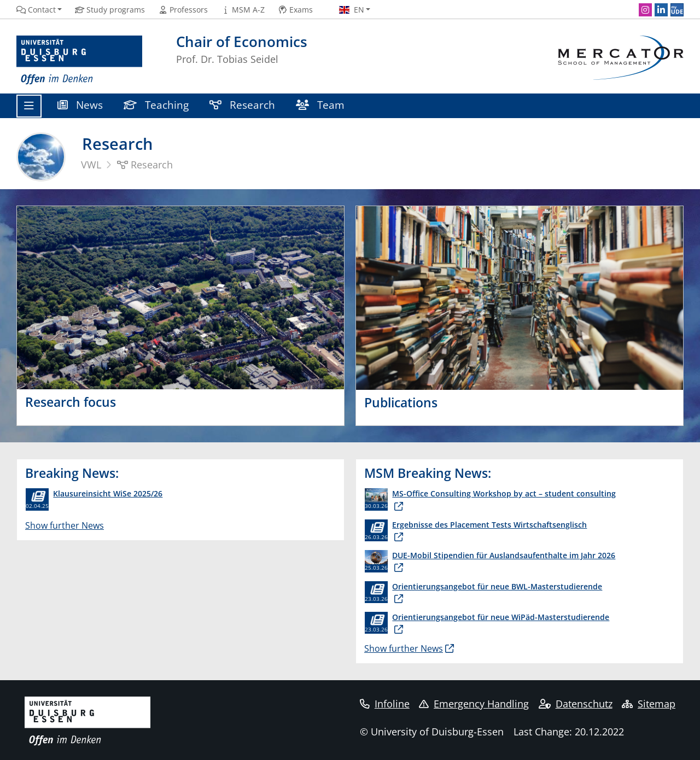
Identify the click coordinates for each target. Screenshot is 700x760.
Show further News (65, 525)
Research (242, 105)
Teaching (156, 105)
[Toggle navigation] (29, 106)
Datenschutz (576, 704)
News (80, 105)
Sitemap (649, 704)
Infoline (385, 704)
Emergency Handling (474, 704)
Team (320, 105)
